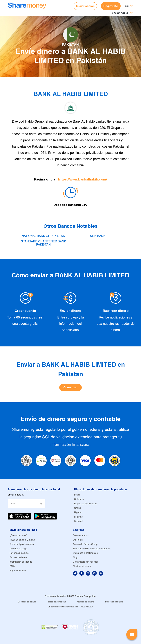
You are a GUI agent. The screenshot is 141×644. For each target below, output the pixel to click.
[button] (122, 13)
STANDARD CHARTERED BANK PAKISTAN (44, 243)
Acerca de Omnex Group (85, 544)
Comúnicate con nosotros (86, 562)
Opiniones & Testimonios (85, 553)
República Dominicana (86, 504)
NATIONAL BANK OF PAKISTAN (43, 236)
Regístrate (111, 6)
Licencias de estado (27, 602)
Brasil (77, 495)
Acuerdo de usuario (85, 602)
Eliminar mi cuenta (82, 566)
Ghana (78, 508)
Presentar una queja (114, 602)
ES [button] (127, 6)
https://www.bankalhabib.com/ (83, 179)
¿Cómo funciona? (18, 535)
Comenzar (70, 387)
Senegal (78, 521)
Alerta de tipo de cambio (22, 544)
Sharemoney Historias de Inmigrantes (92, 549)
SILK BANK (98, 236)
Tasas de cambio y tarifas (22, 540)
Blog (75, 558)
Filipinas (78, 517)
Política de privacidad (56, 602)
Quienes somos (81, 535)
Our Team (78, 540)
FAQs (12, 566)
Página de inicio (18, 571)
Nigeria (78, 512)
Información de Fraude (21, 562)
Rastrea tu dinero (18, 558)
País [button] (13, 504)
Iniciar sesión (85, 6)
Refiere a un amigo (19, 553)
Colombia (79, 499)
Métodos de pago (18, 549)
